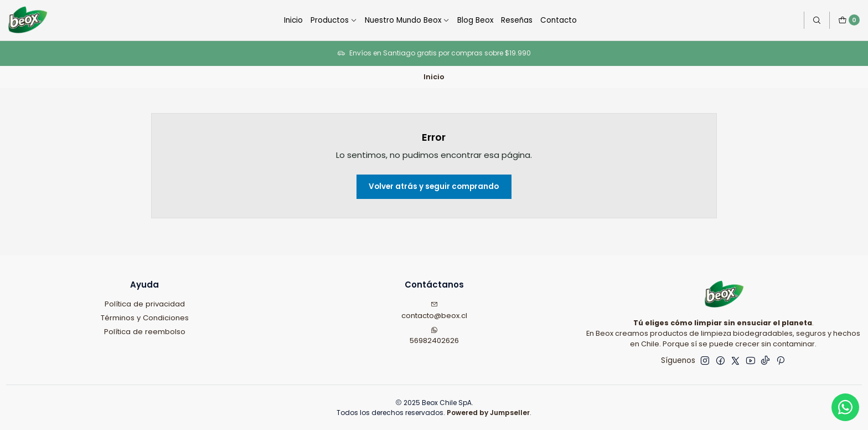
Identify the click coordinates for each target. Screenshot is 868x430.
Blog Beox (475, 20)
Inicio (293, 20)
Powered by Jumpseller (488, 413)
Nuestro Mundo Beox (407, 20)
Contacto (559, 20)
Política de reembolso (145, 332)
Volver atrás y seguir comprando (434, 186)
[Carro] (849, 20)
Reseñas (517, 20)
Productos (334, 20)
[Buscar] (817, 20)
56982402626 (434, 336)
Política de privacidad (145, 304)
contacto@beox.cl (434, 311)
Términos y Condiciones (145, 318)
